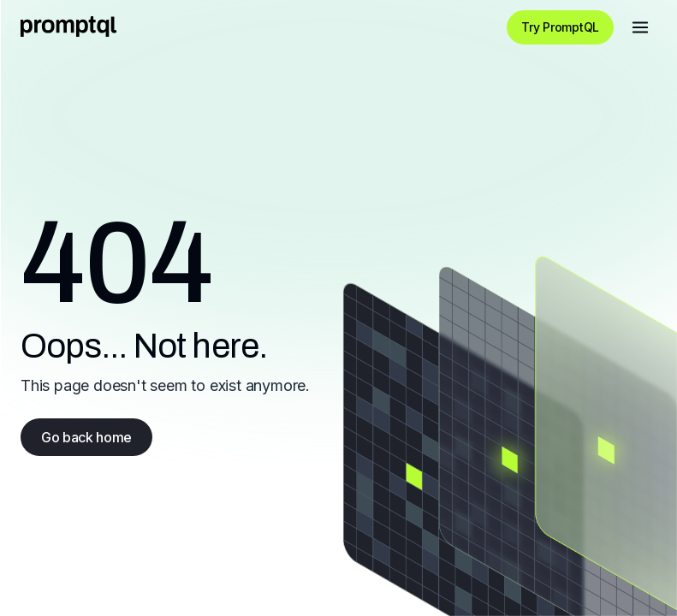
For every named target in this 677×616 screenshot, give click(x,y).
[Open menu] (640, 27)
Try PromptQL (560, 27)
